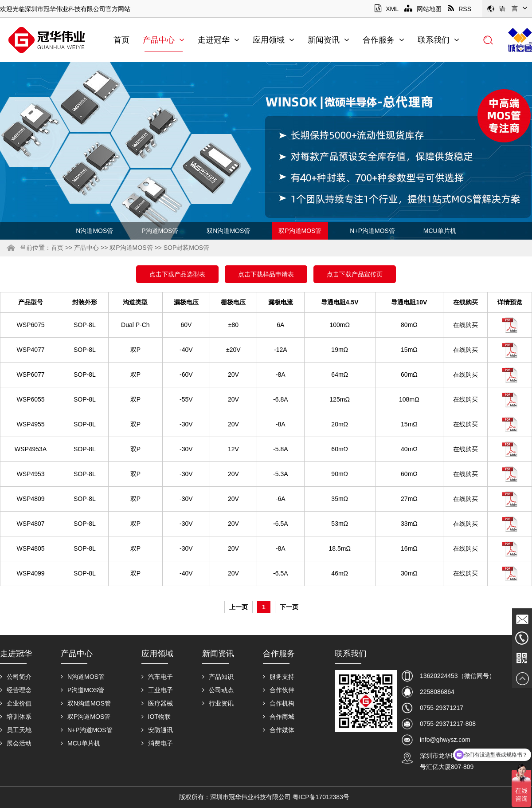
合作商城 (279, 717)
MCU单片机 (440, 231)
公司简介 (16, 677)
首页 (121, 40)
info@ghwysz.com (445, 740)
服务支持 (279, 677)
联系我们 (438, 40)
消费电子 (157, 743)
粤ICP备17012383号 (321, 797)
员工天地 (16, 730)
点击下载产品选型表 (177, 274)
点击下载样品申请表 (266, 274)
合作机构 (279, 703)
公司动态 (218, 690)
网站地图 (423, 9)
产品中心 (164, 40)
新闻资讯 (329, 40)
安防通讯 (157, 730)
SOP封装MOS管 (186, 248)
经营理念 (16, 690)
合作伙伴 (279, 690)
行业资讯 (218, 703)
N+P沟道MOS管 (372, 231)
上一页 (239, 607)
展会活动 (16, 743)
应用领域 (274, 40)
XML (386, 9)
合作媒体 (279, 730)
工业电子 (157, 690)
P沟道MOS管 (160, 231)
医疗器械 (157, 703)
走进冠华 (219, 40)
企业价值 (16, 703)
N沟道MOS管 (94, 231)
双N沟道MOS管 (228, 231)
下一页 (289, 607)
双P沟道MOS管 (300, 231)
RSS (460, 9)
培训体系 (16, 717)
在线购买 (465, 325)
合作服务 (383, 40)
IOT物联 (156, 717)
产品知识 (218, 677)
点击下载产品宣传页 (355, 274)
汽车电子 (157, 677)
